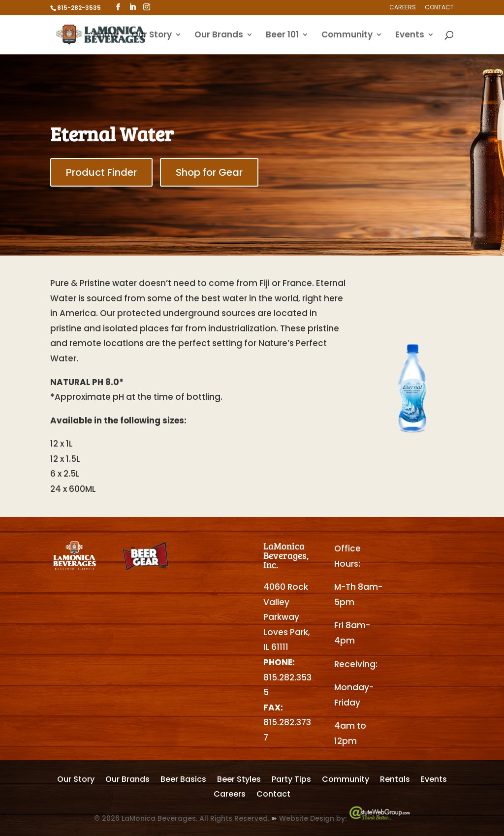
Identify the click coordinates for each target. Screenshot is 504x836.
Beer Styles (239, 780)
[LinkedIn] (132, 7)
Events (410, 36)
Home (106, 36)
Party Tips (291, 780)
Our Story (152, 36)
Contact (439, 8)
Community (347, 36)
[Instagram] (147, 7)
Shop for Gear (209, 172)
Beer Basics (183, 780)
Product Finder (101, 172)
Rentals (395, 780)
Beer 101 (282, 36)
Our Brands (219, 36)
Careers (403, 8)
